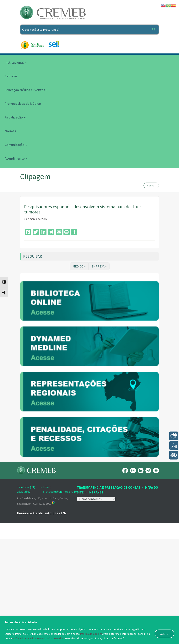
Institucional (16, 62)
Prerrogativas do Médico (23, 104)
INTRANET (96, 598)
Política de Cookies (91, 634)
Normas (10, 131)
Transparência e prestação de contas (108, 593)
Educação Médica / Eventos (26, 90)
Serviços (11, 76)
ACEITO (164, 634)
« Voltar (151, 185)
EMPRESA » (99, 266)
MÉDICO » (79, 266)
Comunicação (16, 145)
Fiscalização (15, 117)
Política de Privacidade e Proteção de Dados (38, 638)
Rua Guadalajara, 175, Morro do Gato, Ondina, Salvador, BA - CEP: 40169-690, (43, 606)
